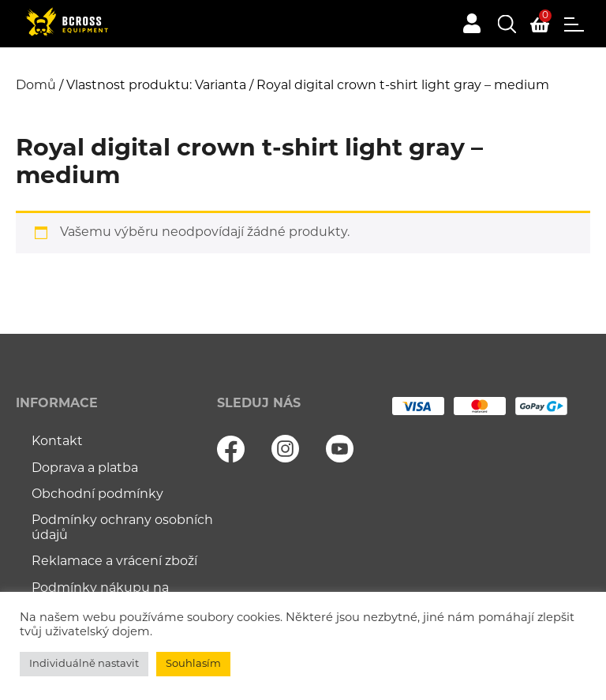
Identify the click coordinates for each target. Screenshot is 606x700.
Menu (574, 24)
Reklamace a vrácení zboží (114, 562)
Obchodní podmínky (97, 495)
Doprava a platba (85, 469)
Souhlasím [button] (193, 664)
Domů (36, 86)
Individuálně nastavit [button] (84, 664)
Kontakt (57, 442)
